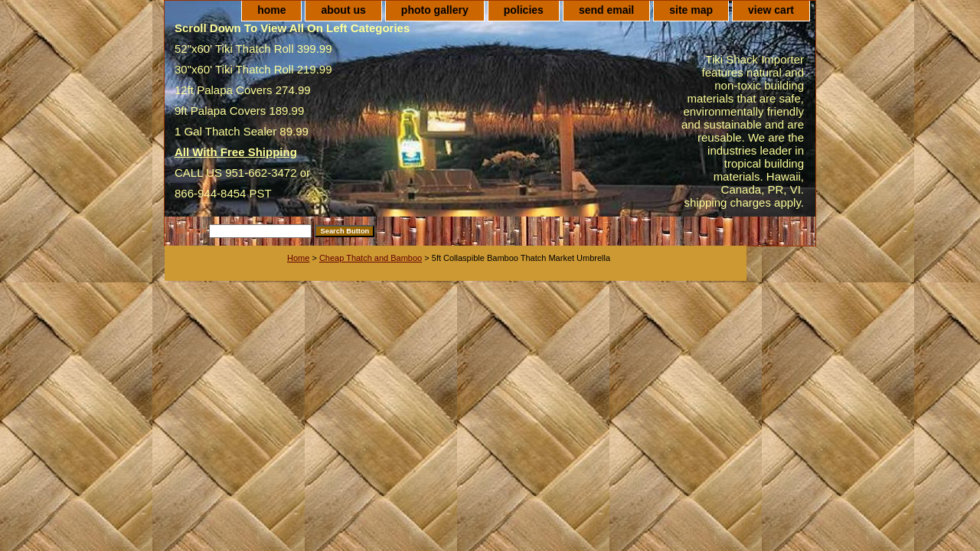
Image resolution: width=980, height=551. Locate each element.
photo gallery (435, 10)
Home (298, 258)
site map (691, 10)
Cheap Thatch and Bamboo (371, 258)
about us (343, 10)
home (271, 10)
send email (606, 10)
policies (524, 10)
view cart (771, 10)
